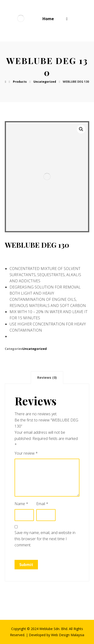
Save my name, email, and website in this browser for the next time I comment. (45, 539)
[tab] (47, 377)
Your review (26, 453)
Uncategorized (35, 349)
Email (42, 504)
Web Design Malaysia (68, 635)
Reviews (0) (47, 377)
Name (21, 504)
